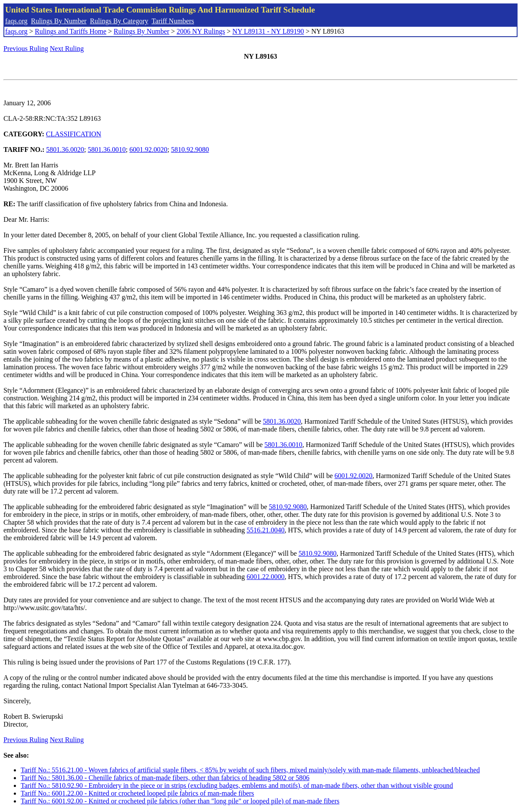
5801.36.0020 (65, 149)
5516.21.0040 (266, 530)
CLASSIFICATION (74, 134)
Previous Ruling (26, 49)
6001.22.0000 (266, 577)
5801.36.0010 (107, 149)
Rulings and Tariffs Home (71, 31)
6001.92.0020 (148, 149)
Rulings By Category (119, 21)
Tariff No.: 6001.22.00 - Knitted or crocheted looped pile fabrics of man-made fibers (137, 793)
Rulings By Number (59, 21)
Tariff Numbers (173, 21)
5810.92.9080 (190, 149)
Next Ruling (67, 49)
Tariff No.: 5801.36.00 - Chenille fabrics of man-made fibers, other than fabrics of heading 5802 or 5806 (165, 778)
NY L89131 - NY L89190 (268, 31)
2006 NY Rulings (201, 31)
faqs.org (16, 21)
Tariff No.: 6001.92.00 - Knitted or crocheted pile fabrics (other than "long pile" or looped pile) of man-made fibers (180, 801)
